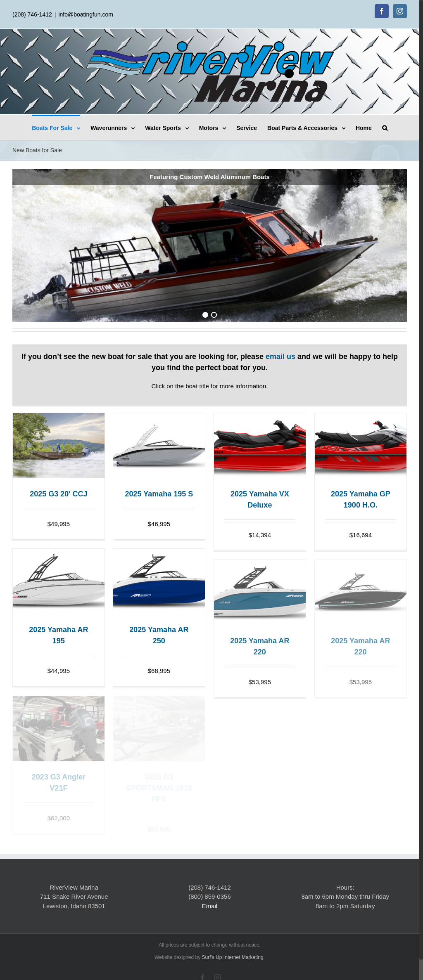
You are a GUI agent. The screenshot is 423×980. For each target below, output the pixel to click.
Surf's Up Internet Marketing (233, 957)
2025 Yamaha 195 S (159, 494)
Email (210, 906)
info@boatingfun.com (86, 14)
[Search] (385, 127)
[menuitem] (61, 127)
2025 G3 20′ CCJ (58, 494)
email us (280, 357)
